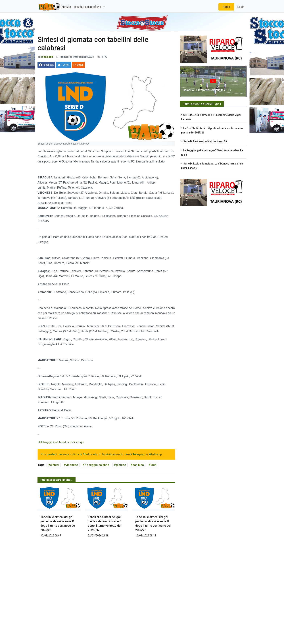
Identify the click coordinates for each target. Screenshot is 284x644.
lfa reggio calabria (97, 465)
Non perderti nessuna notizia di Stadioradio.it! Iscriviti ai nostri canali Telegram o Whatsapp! (102, 454)
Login (241, 7)
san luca (138, 465)
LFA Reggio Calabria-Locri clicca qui (61, 442)
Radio (226, 7)
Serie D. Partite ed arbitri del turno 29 (205, 141)
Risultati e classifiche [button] (88, 7)
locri (154, 465)
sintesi (55, 465)
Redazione (47, 57)
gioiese (121, 465)
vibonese (72, 465)
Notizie (66, 7)
